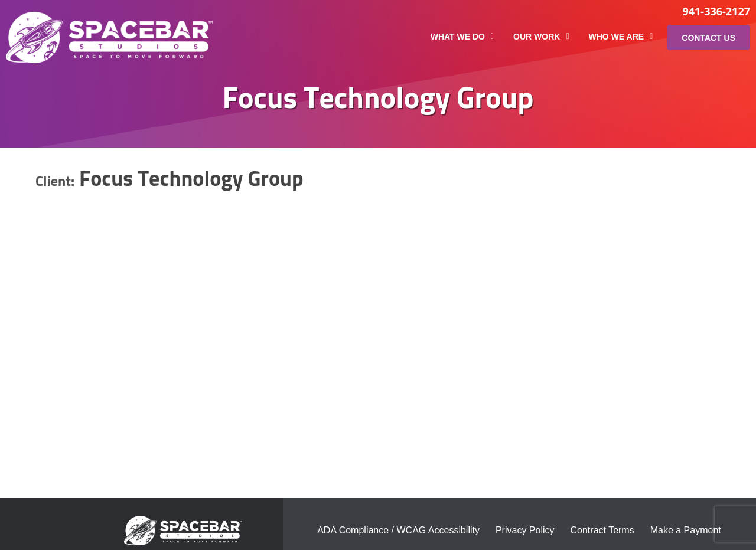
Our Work (541, 37)
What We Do (462, 37)
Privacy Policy (525, 530)
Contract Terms (602, 530)
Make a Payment (686, 530)
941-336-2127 (716, 11)
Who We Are (621, 37)
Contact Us (708, 38)
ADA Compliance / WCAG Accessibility (398, 530)
